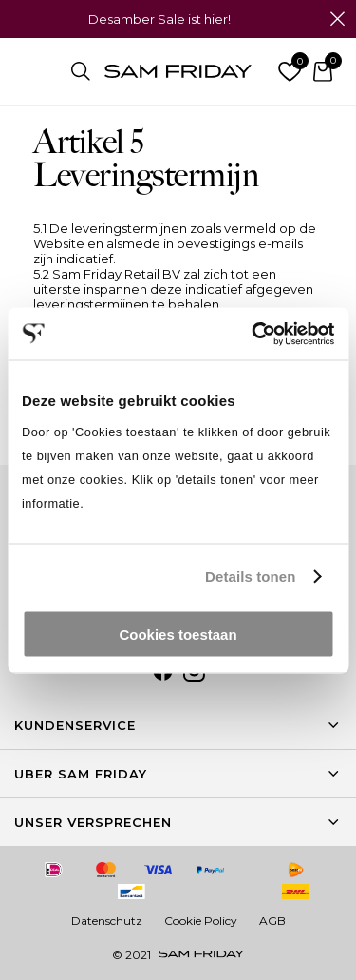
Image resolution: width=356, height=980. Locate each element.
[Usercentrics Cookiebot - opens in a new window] (253, 334)
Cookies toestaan (178, 634)
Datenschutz (107, 921)
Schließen (337, 19)
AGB (272, 921)
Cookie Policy (201, 921)
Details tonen (250, 576)
